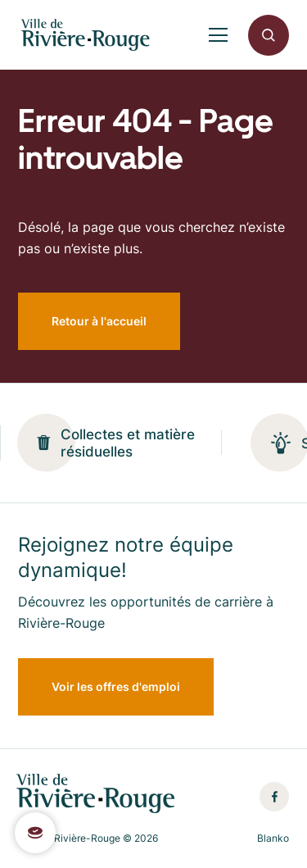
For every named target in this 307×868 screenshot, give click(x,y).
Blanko (273, 838)
